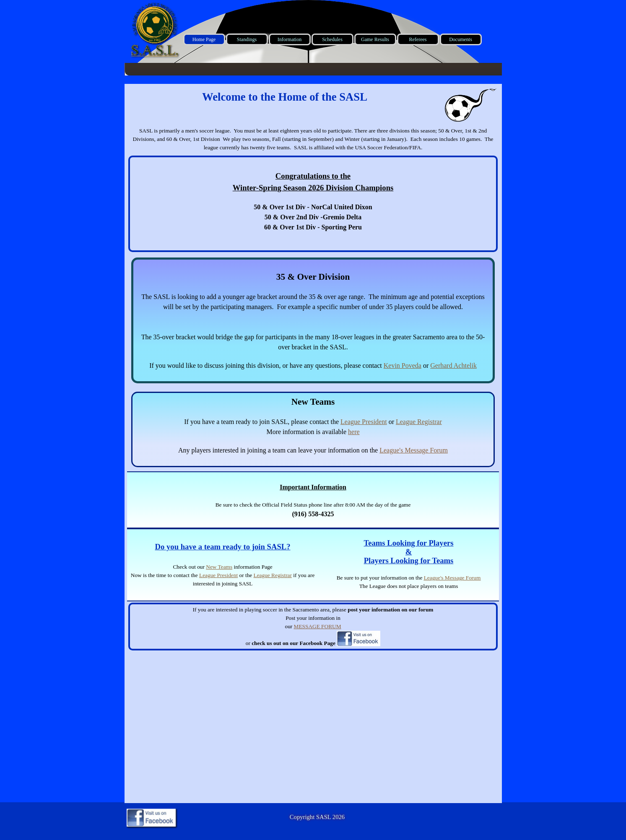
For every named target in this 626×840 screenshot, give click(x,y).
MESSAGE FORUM (318, 626)
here (354, 432)
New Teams (219, 567)
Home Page (204, 39)
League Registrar (419, 422)
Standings (247, 39)
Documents (461, 39)
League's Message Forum (414, 450)
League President (364, 422)
